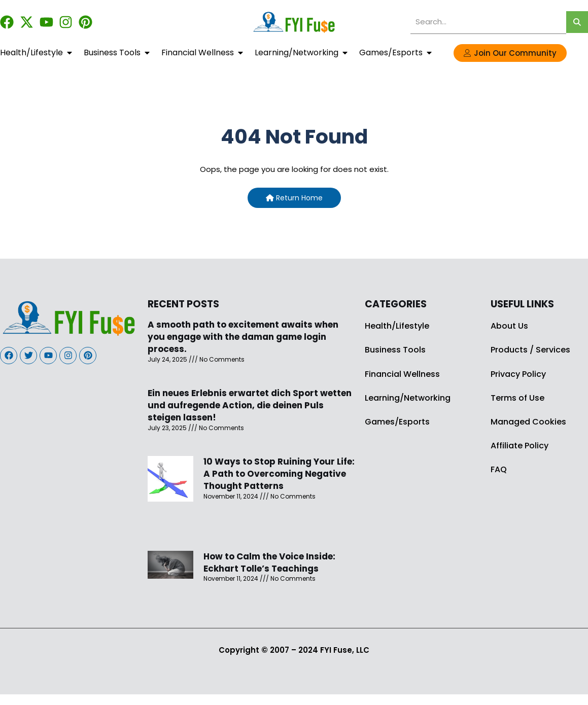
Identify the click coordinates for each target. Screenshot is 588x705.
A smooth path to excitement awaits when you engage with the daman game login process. (243, 337)
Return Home (294, 198)
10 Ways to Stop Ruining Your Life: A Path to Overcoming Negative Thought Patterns (279, 474)
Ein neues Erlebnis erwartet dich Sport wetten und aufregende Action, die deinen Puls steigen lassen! (250, 405)
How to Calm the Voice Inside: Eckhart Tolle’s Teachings (269, 562)
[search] (488, 22)
